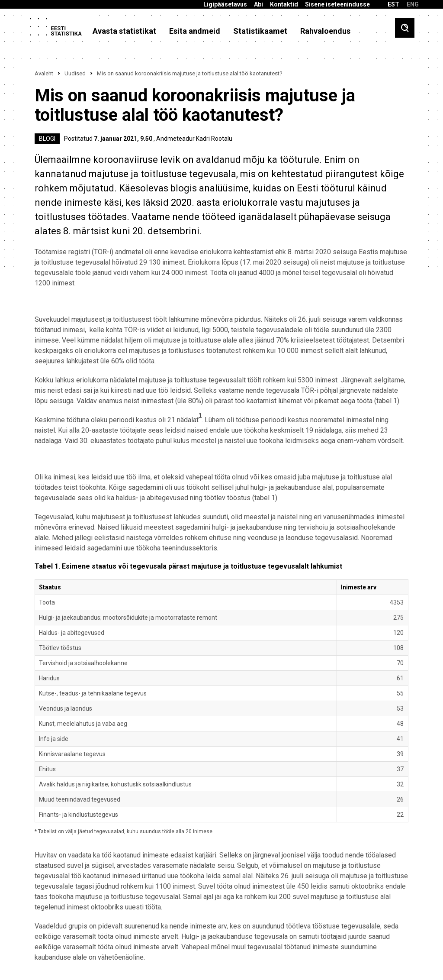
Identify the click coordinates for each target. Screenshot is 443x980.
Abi (258, 5)
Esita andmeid (195, 31)
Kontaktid (284, 5)
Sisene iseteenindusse (337, 5)
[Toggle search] (405, 28)
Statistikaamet (260, 31)
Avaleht (44, 73)
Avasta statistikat (124, 31)
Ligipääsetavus (225, 5)
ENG (413, 4)
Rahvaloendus (325, 31)
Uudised (75, 73)
